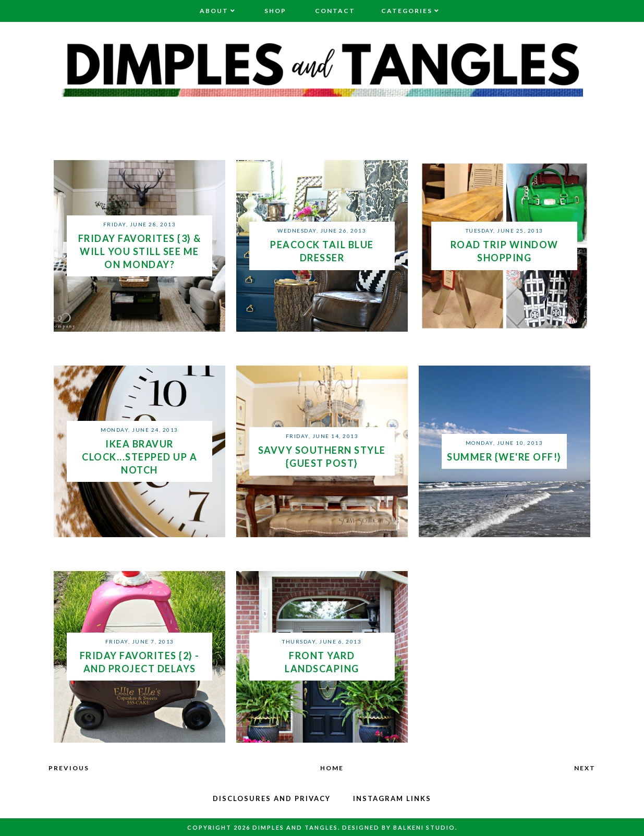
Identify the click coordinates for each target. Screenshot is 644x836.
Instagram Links (392, 798)
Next (585, 768)
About (214, 11)
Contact (335, 11)
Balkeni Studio (424, 827)
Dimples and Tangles (295, 827)
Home (332, 768)
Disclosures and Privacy (272, 798)
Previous (69, 768)
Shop (275, 11)
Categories (407, 11)
